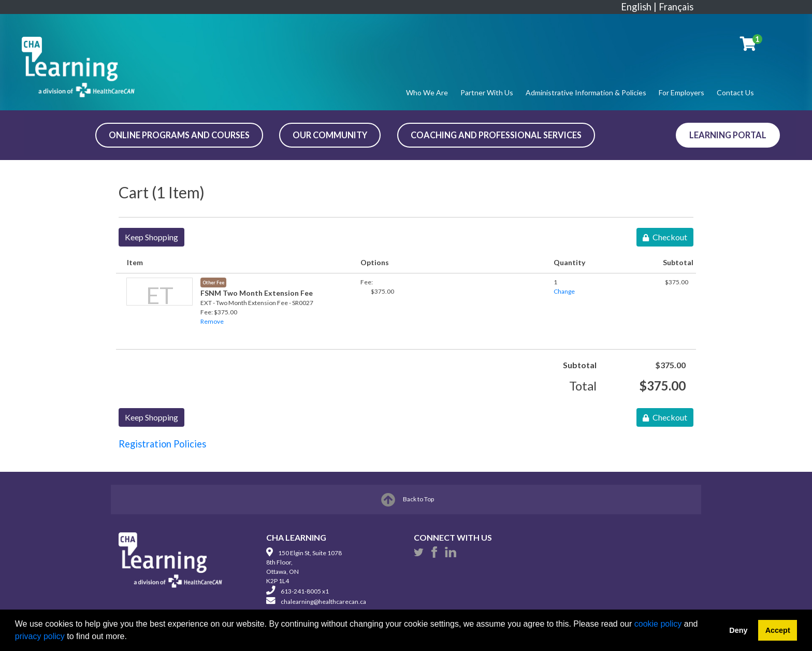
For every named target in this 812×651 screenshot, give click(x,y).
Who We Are (427, 92)
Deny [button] (738, 630)
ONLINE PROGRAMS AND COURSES (179, 135)
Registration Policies (162, 444)
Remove (212, 321)
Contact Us (735, 92)
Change (564, 291)
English (636, 7)
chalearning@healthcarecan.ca (323, 602)
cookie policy (658, 624)
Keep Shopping (151, 237)
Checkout (665, 237)
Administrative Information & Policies (586, 92)
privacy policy (40, 636)
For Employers (682, 92)
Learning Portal (728, 135)
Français (676, 7)
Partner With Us (487, 92)
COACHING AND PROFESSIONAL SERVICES (496, 135)
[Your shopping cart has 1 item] (749, 46)
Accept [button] (778, 630)
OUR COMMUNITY (330, 135)
